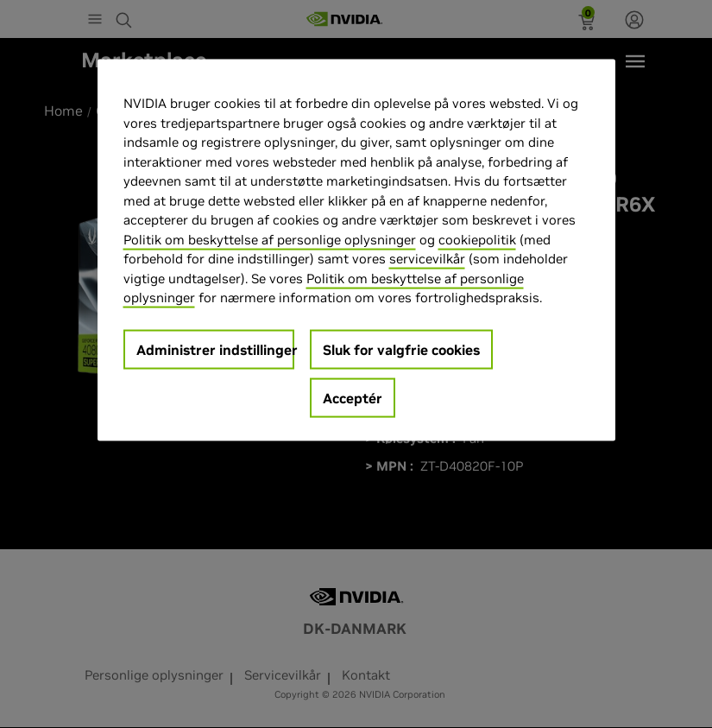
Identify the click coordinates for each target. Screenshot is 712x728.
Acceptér (353, 398)
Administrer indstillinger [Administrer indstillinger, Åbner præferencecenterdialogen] (215, 350)
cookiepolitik (477, 240)
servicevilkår (427, 259)
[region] (356, 250)
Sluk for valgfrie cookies (401, 350)
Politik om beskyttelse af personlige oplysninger (270, 240)
